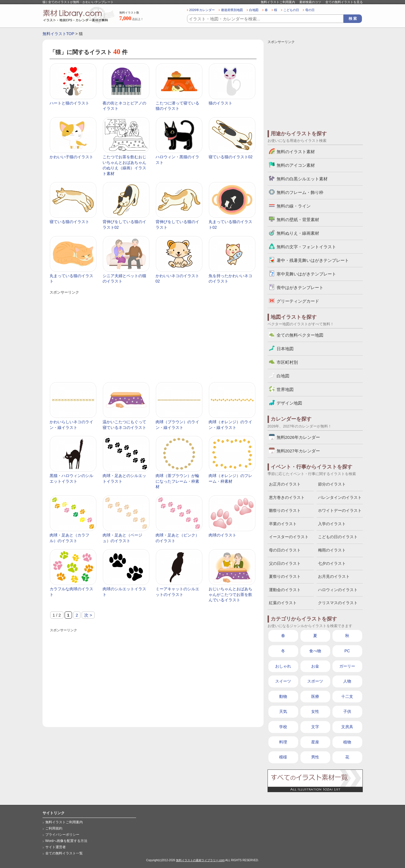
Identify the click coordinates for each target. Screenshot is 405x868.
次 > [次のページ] (88, 615)
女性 (315, 711)
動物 (283, 696)
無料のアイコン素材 (296, 165)
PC (347, 651)
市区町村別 (287, 362)
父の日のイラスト (285, 563)
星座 (315, 742)
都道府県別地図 (232, 10)
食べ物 (315, 651)
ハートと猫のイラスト (69, 103)
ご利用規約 (54, 828)
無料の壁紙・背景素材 (298, 220)
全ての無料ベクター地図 (300, 335)
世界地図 (285, 389)
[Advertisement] (153, 335)
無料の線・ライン (294, 206)
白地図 (254, 10)
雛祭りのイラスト (285, 510)
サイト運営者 (56, 847)
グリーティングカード (298, 301)
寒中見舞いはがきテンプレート (306, 274)
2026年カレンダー (202, 10)
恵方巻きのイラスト (287, 497)
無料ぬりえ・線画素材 (298, 233)
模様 (283, 757)
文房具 (347, 727)
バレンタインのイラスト (340, 497)
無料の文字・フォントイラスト (306, 247)
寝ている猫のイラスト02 (231, 157)
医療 (315, 696)
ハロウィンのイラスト (338, 590)
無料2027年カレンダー (298, 451)
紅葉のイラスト (283, 603)
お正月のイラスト (285, 484)
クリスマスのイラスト (338, 603)
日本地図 (285, 349)
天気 (283, 711)
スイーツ (283, 681)
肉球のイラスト (222, 535)
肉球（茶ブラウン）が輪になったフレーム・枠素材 (177, 481)
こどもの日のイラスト (338, 537)
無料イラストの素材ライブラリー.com (200, 860)
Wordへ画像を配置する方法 (66, 841)
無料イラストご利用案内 (278, 2)
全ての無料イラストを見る (344, 2)
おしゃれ (283, 666)
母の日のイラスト (285, 550)
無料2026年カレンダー (298, 437)
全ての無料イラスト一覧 (64, 853)
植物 (347, 742)
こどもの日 (291, 10)
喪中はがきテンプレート (300, 287)
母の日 (310, 10)
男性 (315, 757)
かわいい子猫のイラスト (71, 157)
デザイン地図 (289, 403)
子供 (347, 711)
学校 (283, 727)
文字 (315, 727)
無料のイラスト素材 (296, 152)
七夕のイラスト (332, 563)
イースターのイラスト (289, 537)
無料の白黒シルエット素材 (302, 179)
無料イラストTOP (58, 34)
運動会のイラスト (285, 590)
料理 (283, 742)
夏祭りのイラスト (285, 576)
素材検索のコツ (310, 2)
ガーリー (347, 666)
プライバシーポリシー (62, 835)
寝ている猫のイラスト (69, 222)
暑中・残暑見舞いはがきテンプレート (313, 260)
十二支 (347, 696)
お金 (315, 666)
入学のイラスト (332, 524)
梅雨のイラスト (332, 550)
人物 (347, 681)
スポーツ (315, 681)
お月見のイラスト (334, 576)
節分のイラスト (332, 484)
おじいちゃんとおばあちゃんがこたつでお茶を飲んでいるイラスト (230, 594)
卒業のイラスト (283, 524)
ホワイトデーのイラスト (340, 510)
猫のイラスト (220, 103)
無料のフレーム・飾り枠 (300, 192)
